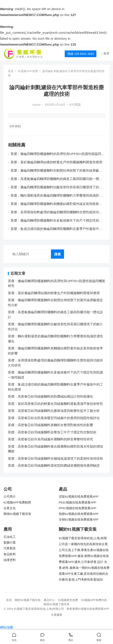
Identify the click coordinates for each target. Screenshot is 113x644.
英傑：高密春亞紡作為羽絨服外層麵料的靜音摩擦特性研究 (50, 439)
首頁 (11, 71)
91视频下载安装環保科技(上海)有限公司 (39, 609)
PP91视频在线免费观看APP (78, 508)
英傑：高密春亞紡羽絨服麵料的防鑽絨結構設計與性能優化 (50, 396)
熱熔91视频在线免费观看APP (79, 514)
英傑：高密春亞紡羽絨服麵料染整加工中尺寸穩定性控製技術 (52, 432)
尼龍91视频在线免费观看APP (79, 497)
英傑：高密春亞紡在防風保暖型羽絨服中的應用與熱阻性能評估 (54, 418)
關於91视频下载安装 (28, 600)
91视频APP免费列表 (94, 600)
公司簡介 (10, 497)
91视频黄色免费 (68, 600)
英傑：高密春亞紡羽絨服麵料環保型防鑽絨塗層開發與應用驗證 (54, 465)
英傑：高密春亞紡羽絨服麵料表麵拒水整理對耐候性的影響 (50, 425)
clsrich (37, 105)
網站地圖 (7, 627)
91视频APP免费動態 (17, 503)
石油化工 (10, 537)
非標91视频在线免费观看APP (79, 520)
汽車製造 (10, 548)
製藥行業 (10, 543)
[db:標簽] (15, 126)
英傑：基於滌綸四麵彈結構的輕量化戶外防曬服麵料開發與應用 (56, 162)
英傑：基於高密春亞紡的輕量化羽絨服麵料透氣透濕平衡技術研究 (55, 404)
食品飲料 (10, 554)
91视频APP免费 (28, 71)
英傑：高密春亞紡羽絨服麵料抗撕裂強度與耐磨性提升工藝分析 (54, 411)
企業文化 (10, 508)
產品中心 (49, 600)
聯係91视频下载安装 (17, 514)
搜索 (57, 254)
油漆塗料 (10, 560)
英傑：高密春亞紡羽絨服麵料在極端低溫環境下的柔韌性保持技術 (55, 458)
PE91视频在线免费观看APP (78, 503)
